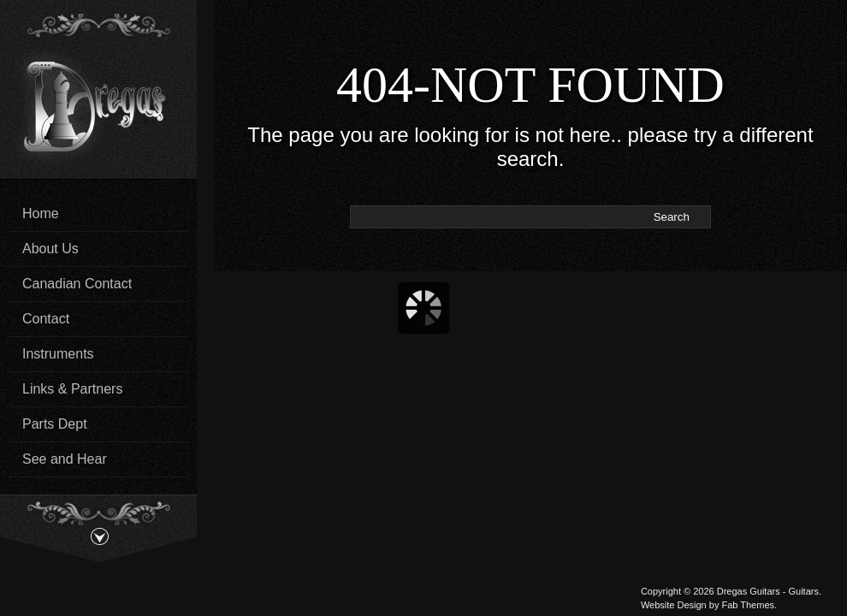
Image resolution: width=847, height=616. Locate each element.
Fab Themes (748, 605)
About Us (50, 249)
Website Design (674, 605)
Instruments (58, 354)
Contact (46, 319)
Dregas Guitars (749, 591)
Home (41, 213)
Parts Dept (55, 424)
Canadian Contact (77, 284)
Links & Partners (72, 389)
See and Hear (65, 459)
